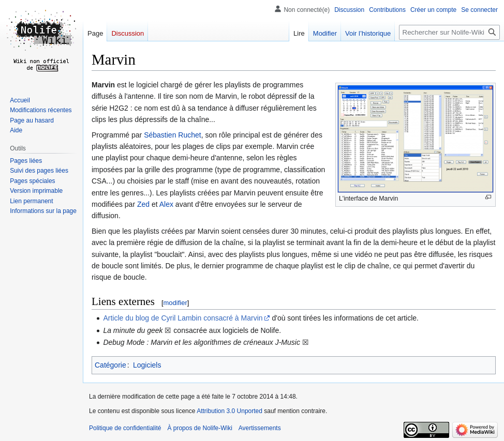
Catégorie (110, 365)
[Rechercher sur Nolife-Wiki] (449, 32)
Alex (166, 204)
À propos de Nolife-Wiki (199, 428)
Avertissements (260, 428)
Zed (143, 204)
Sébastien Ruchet (173, 135)
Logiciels (147, 365)
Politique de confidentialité (125, 428)
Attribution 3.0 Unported (229, 411)
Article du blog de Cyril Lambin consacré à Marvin (183, 318)
